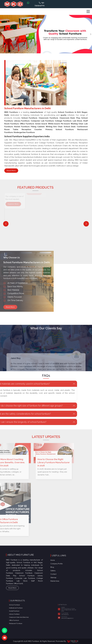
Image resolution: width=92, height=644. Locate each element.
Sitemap (62, 572)
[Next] (86, 224)
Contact (62, 571)
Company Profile (63, 567)
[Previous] (6, 224)
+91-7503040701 (40, 4)
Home (62, 565)
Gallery (62, 569)
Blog (62, 568)
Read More (11, 171)
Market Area (63, 574)
